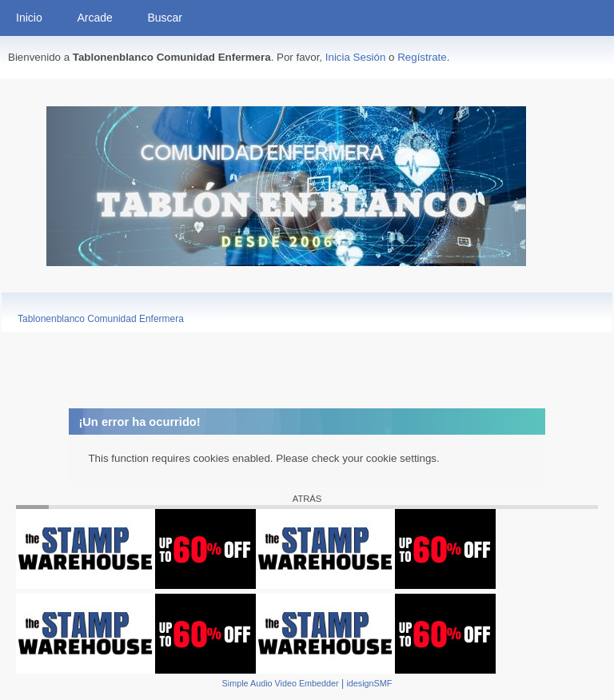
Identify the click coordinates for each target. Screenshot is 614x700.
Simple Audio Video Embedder (281, 683)
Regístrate (422, 57)
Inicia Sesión (356, 57)
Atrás (307, 499)
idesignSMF (369, 683)
